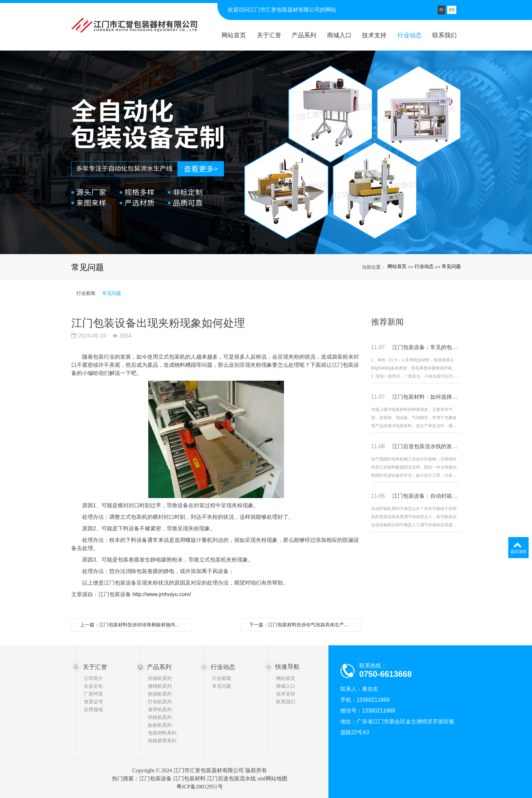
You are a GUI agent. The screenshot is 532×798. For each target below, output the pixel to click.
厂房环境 (93, 694)
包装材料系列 (162, 733)
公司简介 (93, 678)
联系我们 (286, 702)
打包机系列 (160, 702)
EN (452, 10)
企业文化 (93, 686)
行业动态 (424, 266)
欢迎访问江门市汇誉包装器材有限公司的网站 (282, 10)
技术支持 (286, 694)
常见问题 (451, 266)
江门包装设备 (155, 778)
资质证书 (93, 702)
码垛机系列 (160, 717)
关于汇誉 (95, 667)
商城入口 (286, 686)
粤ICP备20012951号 (200, 787)
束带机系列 (160, 709)
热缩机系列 (160, 694)
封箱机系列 (160, 678)
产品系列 (159, 667)
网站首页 (397, 266)
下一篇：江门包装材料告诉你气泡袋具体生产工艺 (301, 625)
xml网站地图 (272, 778)
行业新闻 (86, 293)
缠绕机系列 (160, 686)
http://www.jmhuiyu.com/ (162, 594)
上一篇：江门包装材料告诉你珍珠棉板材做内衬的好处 (133, 625)
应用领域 (93, 709)
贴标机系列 (160, 725)
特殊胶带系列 (162, 741)
